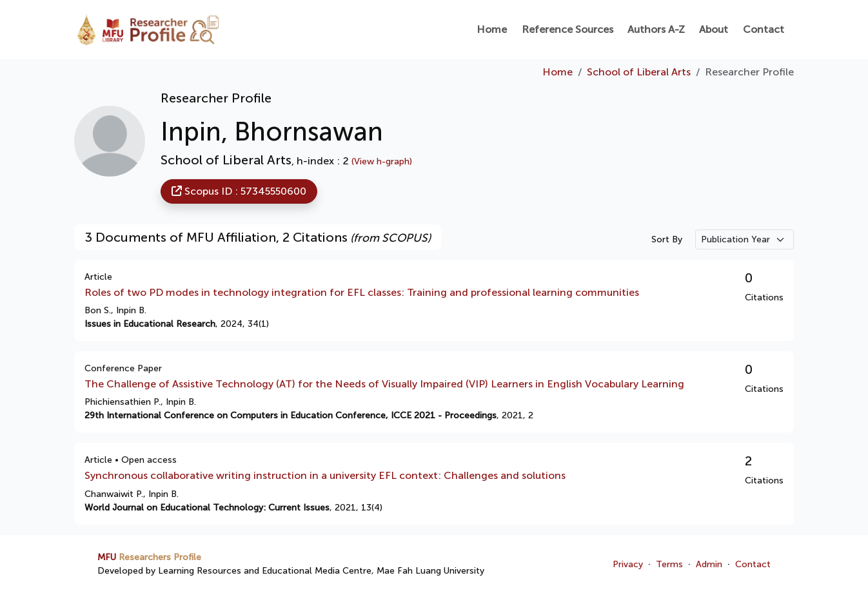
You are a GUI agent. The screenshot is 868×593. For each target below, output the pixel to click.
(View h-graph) (382, 161)
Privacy (628, 564)
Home (492, 29)
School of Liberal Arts (639, 72)
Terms (669, 564)
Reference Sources (567, 29)
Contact (764, 29)
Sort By (667, 239)
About (714, 29)
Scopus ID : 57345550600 (239, 191)
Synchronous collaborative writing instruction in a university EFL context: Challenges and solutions (325, 475)
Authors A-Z (656, 29)
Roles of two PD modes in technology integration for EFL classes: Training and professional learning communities (362, 292)
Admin (709, 564)
